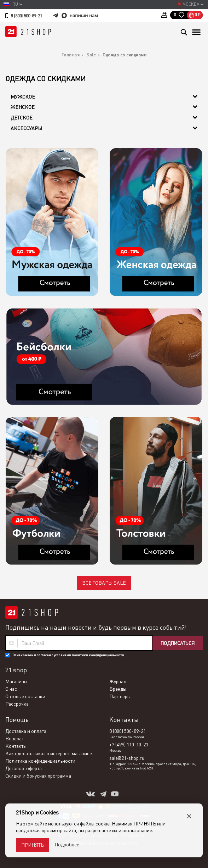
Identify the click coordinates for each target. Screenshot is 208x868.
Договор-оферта (24, 768)
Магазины (16, 681)
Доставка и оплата (26, 731)
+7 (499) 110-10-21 (129, 745)
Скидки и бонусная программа (38, 776)
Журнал (118, 681)
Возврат (15, 739)
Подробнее (67, 845)
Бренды (118, 689)
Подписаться (177, 643)
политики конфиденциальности (98, 655)
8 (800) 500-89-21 (26, 16)
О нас (11, 689)
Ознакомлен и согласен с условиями (68, 655)
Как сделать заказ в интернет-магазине (49, 753)
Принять (33, 845)
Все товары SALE (104, 583)
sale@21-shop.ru (127, 758)
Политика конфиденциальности (40, 761)
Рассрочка (17, 704)
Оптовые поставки (25, 696)
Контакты (16, 746)
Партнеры (120, 696)
